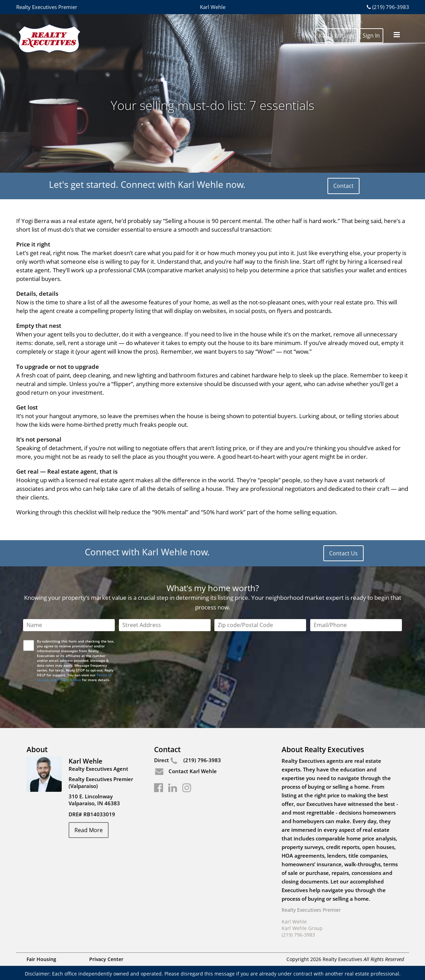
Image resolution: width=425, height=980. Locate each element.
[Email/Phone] (356, 625)
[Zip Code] (260, 625)
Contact (343, 186)
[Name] (69, 625)
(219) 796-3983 (387, 7)
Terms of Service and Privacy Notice (74, 677)
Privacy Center (106, 959)
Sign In (371, 28)
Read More (89, 830)
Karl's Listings (337, 28)
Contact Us (343, 553)
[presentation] (77, 697)
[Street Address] (165, 625)
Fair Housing (41, 959)
